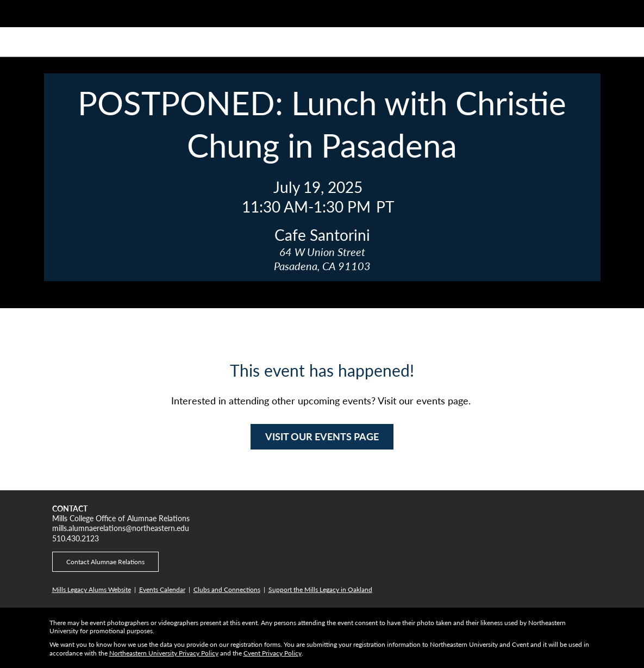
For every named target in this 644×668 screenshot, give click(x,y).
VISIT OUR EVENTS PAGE (322, 436)
